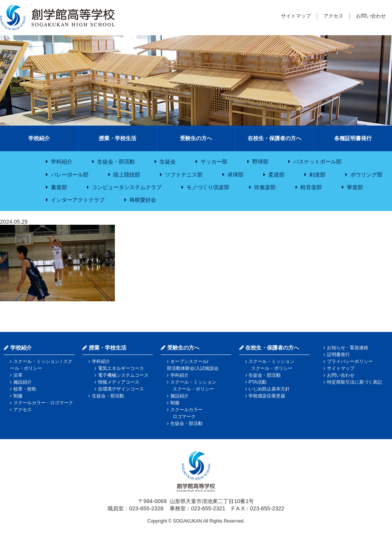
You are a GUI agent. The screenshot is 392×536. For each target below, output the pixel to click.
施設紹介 (23, 382)
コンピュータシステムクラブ (127, 187)
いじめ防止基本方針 (269, 389)
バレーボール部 (70, 175)
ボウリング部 (366, 175)
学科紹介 (62, 162)
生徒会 (168, 162)
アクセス (333, 16)
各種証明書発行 (353, 138)
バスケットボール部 (317, 162)
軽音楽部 (311, 187)
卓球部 (235, 175)
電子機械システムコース (123, 375)
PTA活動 (257, 382)
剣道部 (317, 175)
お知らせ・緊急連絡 (348, 348)
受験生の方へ (196, 138)
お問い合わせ (371, 16)
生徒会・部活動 (116, 162)
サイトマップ (296, 16)
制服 (18, 396)
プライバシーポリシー (350, 361)
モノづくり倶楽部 (208, 187)
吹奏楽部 (265, 187)
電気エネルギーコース (121, 368)
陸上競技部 (127, 175)
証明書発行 (338, 355)
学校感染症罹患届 (267, 396)
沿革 (18, 375)
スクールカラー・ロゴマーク (43, 403)
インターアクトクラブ (78, 200)
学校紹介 (39, 138)
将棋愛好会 (143, 200)
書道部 (59, 187)
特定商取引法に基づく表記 (354, 382)
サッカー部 (214, 162)
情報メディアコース (119, 382)
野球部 (260, 162)
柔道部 (276, 175)
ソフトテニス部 (184, 175)
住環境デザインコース (121, 389)
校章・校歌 (25, 389)
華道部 (355, 187)
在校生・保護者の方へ (274, 138)
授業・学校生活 (118, 138)
